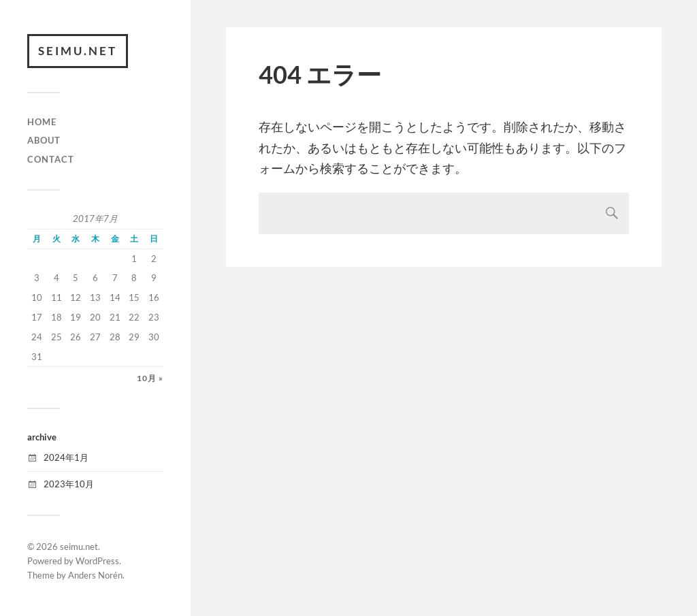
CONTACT (51, 159)
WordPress (97, 561)
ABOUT (44, 140)
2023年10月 (69, 484)
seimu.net (78, 51)
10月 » (150, 378)
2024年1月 (66, 457)
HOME (42, 122)
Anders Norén (95, 575)
